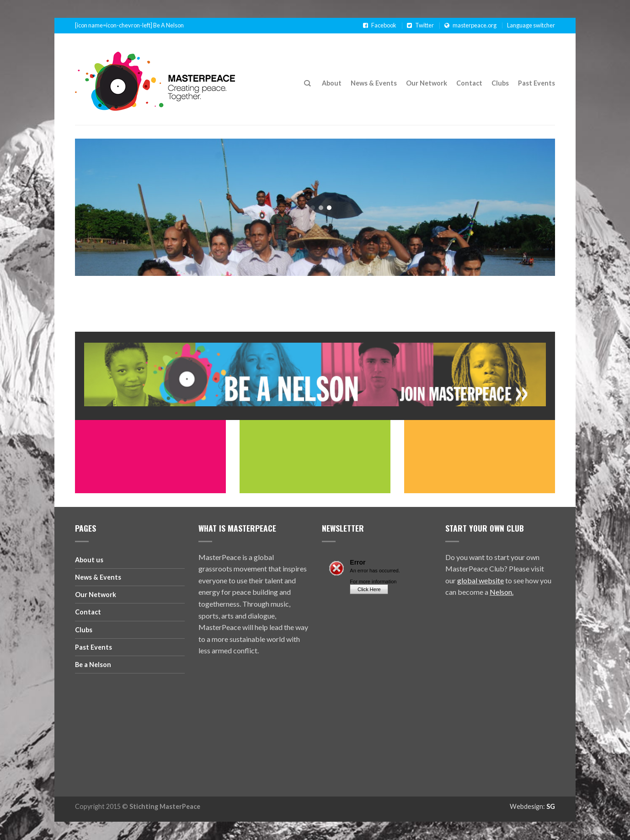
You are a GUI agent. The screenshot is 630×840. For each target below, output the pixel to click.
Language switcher (531, 25)
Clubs (500, 83)
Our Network (427, 83)
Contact (469, 83)
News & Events (374, 83)
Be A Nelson (168, 25)
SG (551, 806)
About (332, 83)
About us (89, 560)
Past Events (537, 83)
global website (481, 580)
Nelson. (502, 592)
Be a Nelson (93, 665)
